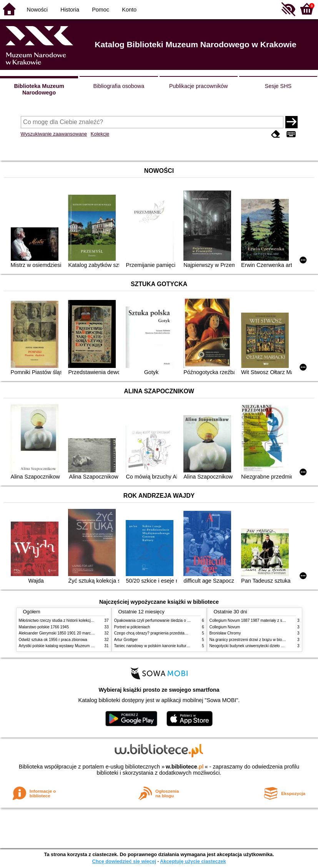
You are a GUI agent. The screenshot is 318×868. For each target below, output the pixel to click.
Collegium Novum (225, 627)
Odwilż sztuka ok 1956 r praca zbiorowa (53, 640)
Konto (129, 10)
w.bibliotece (185, 767)
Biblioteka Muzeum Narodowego (39, 89)
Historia (70, 10)
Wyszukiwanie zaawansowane (54, 134)
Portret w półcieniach (132, 627)
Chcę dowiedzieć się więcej (124, 861)
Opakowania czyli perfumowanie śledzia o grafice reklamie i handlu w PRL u (180, 620)
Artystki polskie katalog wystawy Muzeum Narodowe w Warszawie (76, 646)
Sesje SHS (278, 86)
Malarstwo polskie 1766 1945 (44, 627)
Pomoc (101, 10)
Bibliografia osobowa (119, 86)
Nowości (37, 10)
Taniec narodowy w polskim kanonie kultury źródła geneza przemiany (174, 646)
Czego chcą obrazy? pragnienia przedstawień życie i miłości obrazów (174, 633)
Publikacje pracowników (199, 86)
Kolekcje (100, 134)
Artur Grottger (126, 640)
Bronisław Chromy (225, 633)
